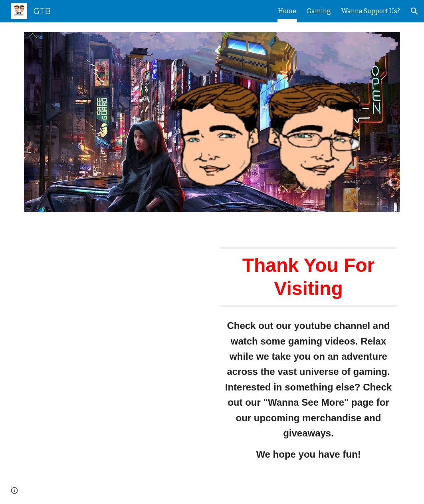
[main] (308, 277)
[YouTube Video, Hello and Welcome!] (116, 284)
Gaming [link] (319, 11)
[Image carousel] (212, 127)
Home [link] (287, 11)
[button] (414, 11)
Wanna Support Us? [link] (371, 11)
